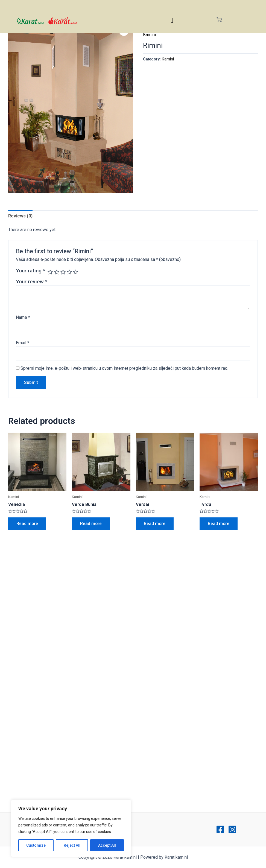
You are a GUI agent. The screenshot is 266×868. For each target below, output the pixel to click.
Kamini (149, 35)
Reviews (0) (20, 216)
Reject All (72, 845)
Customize (36, 845)
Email (23, 343)
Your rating (30, 271)
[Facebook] (220, 829)
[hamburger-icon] (172, 20)
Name (23, 317)
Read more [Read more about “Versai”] (155, 524)
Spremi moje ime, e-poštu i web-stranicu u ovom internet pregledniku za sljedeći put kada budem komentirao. (124, 368)
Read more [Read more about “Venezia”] (27, 524)
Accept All (107, 845)
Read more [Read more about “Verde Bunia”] (91, 524)
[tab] (20, 216)
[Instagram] (232, 829)
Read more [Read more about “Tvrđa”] (219, 524)
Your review (32, 282)
